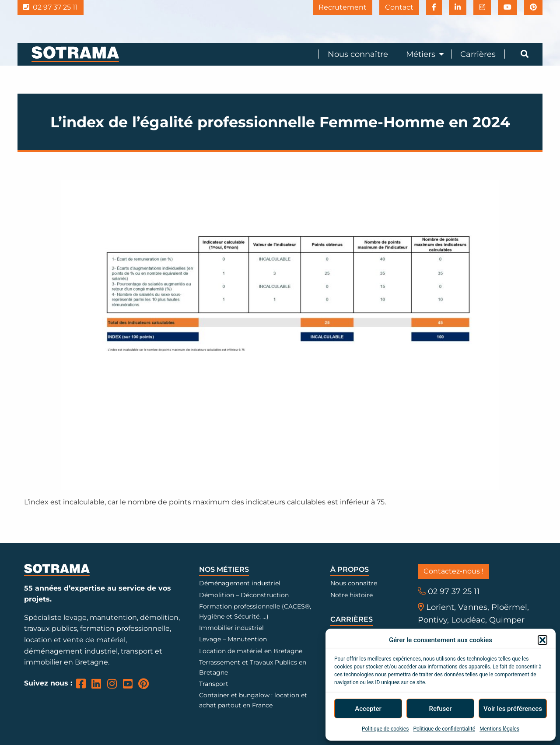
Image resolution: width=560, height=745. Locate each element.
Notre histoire (352, 595)
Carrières (478, 54)
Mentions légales (499, 729)
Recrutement (343, 7)
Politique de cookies (385, 729)
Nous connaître (358, 54)
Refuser (440, 709)
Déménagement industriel (240, 583)
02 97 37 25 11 (51, 7)
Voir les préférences (513, 709)
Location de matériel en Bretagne (251, 651)
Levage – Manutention (233, 639)
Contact (399, 7)
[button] (542, 640)
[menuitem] (353, 54)
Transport (214, 684)
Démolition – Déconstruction (244, 595)
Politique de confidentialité (444, 729)
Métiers (421, 54)
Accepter (368, 709)
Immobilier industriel (231, 628)
